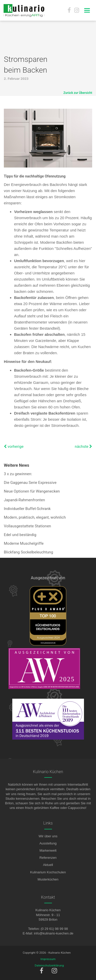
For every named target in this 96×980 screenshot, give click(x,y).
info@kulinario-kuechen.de (54, 933)
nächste (83, 447)
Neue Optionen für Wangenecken (32, 491)
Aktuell (48, 865)
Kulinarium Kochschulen (48, 872)
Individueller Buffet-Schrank (27, 509)
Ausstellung (48, 843)
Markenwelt (48, 850)
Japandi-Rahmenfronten (24, 500)
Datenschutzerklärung (49, 965)
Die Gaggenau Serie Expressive (30, 483)
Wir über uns (48, 836)
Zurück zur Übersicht (78, 93)
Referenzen (48, 858)
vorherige (14, 447)
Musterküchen (48, 879)
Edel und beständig (20, 535)
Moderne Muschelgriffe (24, 543)
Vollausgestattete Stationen (27, 526)
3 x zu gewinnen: (18, 474)
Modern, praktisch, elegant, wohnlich (35, 517)
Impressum (48, 959)
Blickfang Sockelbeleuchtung (29, 552)
